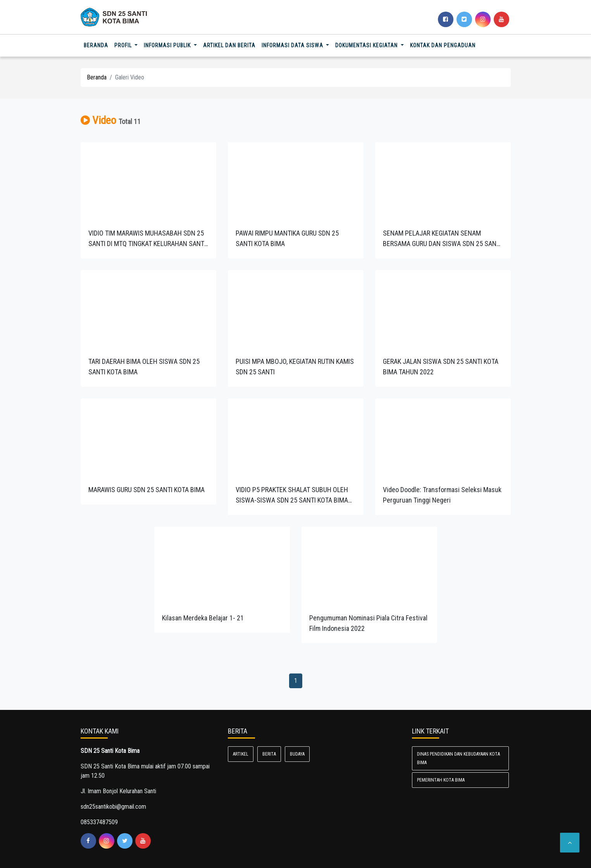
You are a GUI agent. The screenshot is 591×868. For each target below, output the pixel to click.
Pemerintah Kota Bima (441, 780)
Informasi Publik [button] (168, 45)
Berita (269, 754)
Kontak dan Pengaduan (443, 45)
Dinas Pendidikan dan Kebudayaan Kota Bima (458, 758)
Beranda (97, 45)
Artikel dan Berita (229, 45)
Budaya (297, 754)
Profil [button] (124, 45)
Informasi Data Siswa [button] (293, 45)
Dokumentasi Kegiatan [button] (367, 45)
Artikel (241, 754)
